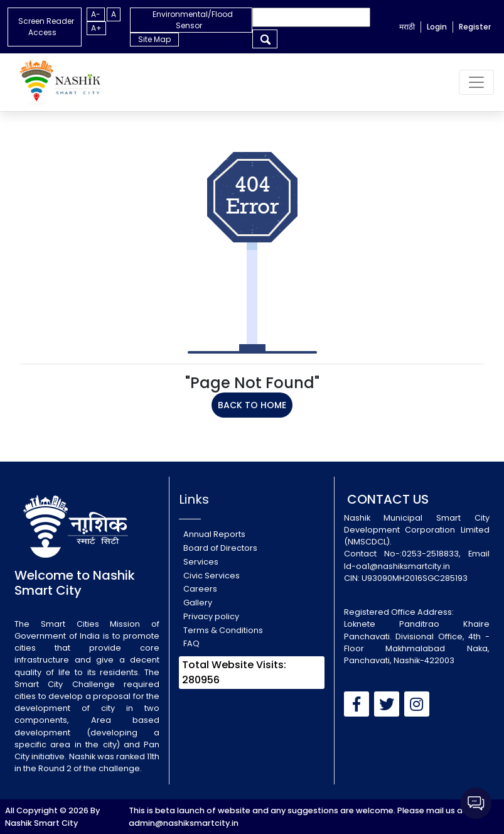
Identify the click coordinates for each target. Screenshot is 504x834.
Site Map (154, 39)
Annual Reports (214, 534)
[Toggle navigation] (476, 82)
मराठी (407, 27)
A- (96, 14)
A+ (96, 28)
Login (437, 27)
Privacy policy (211, 616)
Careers (200, 589)
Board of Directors (220, 548)
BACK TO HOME (252, 405)
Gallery (198, 603)
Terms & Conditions (223, 630)
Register (475, 27)
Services (201, 562)
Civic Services (212, 576)
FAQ (191, 643)
